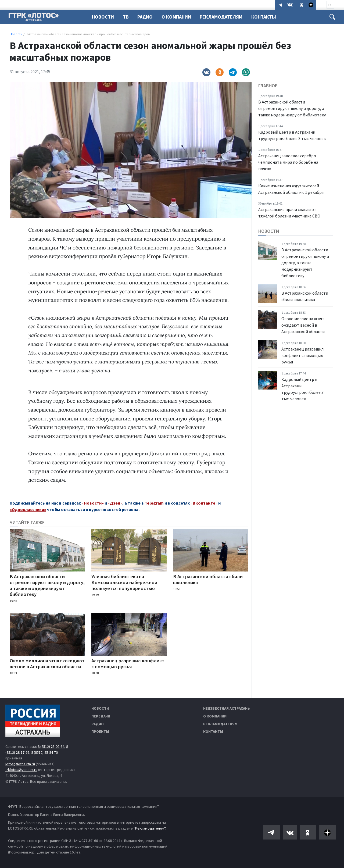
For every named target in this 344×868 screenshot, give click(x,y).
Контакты (268, 17)
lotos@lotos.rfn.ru (20, 764)
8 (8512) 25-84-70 (44, 752)
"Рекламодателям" (149, 828)
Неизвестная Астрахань (227, 708)
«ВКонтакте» (204, 503)
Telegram (154, 503)
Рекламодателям (224, 17)
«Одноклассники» (28, 509)
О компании (215, 716)
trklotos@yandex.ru (21, 770)
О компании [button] (179, 17)
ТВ (127, 17)
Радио (147, 17)
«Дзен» (115, 503)
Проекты (100, 731)
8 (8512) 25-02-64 (51, 746)
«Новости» (93, 503)
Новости (103, 17)
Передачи (101, 716)
